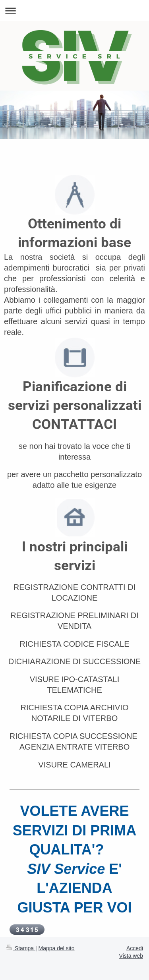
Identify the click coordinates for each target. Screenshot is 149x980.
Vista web (131, 956)
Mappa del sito (57, 948)
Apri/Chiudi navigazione (74, 11)
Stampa (21, 948)
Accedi (135, 948)
